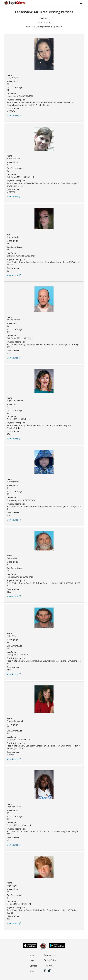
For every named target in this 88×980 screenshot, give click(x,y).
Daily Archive (57, 27)
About (32, 956)
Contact (33, 966)
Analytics (48, 22)
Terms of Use (50, 955)
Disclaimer (49, 965)
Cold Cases (31, 27)
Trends (40, 22)
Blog (32, 971)
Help (32, 961)
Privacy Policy (50, 960)
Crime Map (44, 18)
